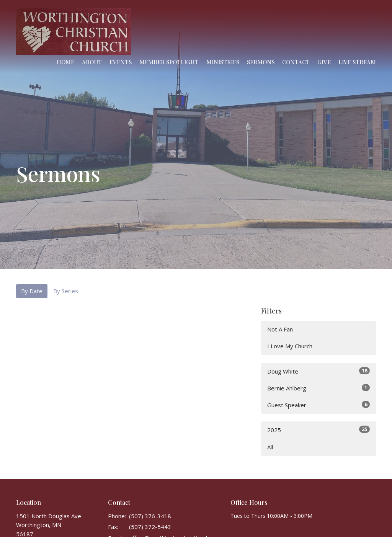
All (270, 447)
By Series (66, 291)
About (92, 62)
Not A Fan (280, 329)
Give (324, 62)
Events (121, 62)
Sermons (261, 62)
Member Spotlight (169, 62)
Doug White (318, 371)
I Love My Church (290, 346)
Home (65, 62)
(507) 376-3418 (150, 516)
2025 (318, 430)
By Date (32, 291)
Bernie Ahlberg (318, 388)
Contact (296, 62)
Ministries (223, 62)
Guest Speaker (318, 405)
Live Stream (357, 62)
